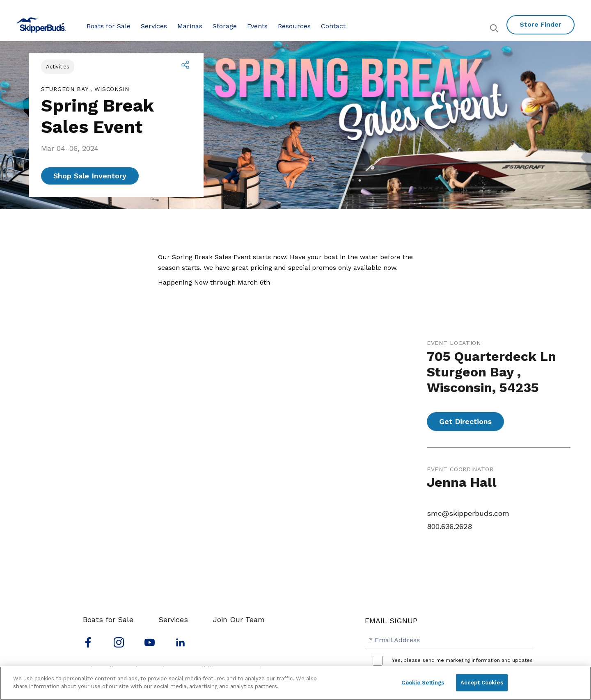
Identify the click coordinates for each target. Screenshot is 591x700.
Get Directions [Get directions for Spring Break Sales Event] (465, 421)
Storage (225, 26)
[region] (295, 683)
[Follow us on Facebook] (88, 645)
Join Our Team (239, 619)
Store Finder (541, 24)
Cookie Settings (423, 683)
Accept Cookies (482, 683)
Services (154, 26)
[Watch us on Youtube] (150, 645)
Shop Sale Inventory (90, 176)
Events (257, 26)
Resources (294, 26)
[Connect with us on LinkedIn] (180, 645)
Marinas (190, 26)
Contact (333, 26)
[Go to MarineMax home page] (41, 25)
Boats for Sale (109, 26)
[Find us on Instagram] (119, 645)
